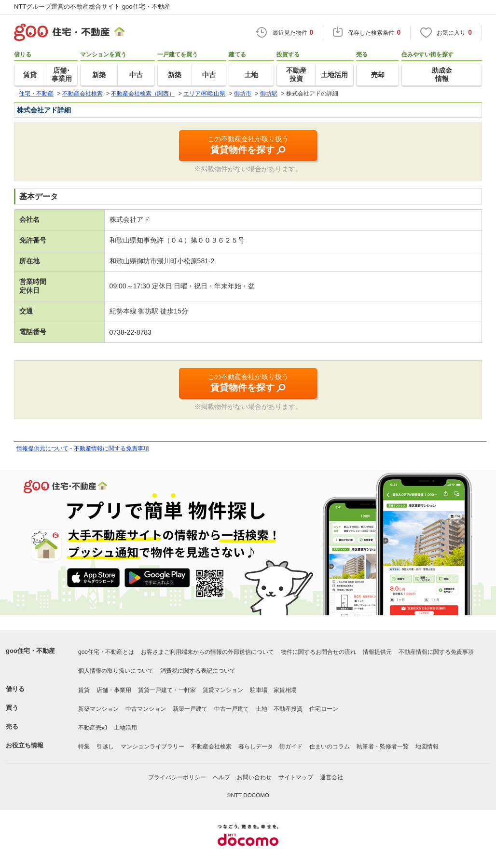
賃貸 (84, 690)
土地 (262, 709)
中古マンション (146, 709)
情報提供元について (42, 448)
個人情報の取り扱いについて (116, 671)
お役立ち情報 (25, 745)
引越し (105, 746)
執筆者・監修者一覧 (383, 746)
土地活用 (125, 728)
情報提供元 (377, 652)
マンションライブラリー (152, 746)
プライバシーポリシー (177, 777)
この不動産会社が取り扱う (248, 146)
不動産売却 (93, 728)
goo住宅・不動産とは (106, 652)
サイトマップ (296, 777)
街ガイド (291, 746)
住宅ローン (324, 709)
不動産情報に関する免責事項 (111, 448)
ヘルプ (221, 777)
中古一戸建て (232, 709)
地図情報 (427, 746)
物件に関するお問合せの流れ (318, 652)
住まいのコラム (330, 746)
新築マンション (98, 709)
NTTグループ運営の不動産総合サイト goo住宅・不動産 (92, 7)
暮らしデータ (256, 746)
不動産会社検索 (211, 746)
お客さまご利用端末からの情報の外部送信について (207, 652)
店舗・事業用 (114, 690)
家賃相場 (285, 690)
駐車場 (259, 690)
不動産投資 (288, 709)
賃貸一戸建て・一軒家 (167, 690)
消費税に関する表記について (198, 671)
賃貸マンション (223, 690)
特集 (84, 746)
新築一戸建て (190, 709)
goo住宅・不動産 (30, 651)
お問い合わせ (254, 777)
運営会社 (331, 777)
